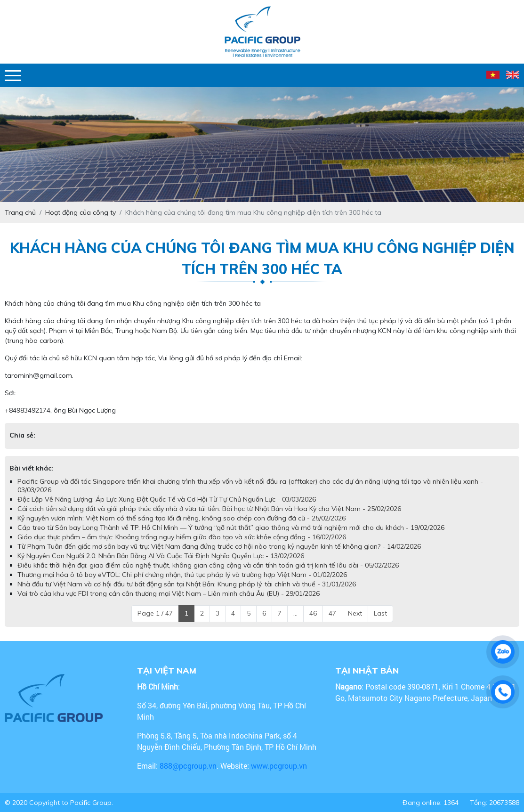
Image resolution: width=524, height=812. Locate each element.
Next (355, 613)
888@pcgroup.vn (188, 766)
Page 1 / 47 (155, 613)
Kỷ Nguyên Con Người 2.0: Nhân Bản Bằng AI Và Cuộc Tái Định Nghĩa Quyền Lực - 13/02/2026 (161, 556)
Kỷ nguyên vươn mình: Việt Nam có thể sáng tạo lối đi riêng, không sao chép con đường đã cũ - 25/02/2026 (181, 518)
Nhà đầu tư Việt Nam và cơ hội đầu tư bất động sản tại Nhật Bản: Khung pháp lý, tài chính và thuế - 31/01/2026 (187, 584)
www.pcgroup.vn (280, 766)
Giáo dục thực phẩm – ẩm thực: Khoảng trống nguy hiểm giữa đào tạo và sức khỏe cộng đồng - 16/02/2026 (182, 537)
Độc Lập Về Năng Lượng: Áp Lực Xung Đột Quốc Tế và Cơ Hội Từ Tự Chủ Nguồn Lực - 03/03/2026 (167, 499)
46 (313, 613)
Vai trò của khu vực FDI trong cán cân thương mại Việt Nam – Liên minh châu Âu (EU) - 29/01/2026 (169, 593)
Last (380, 613)
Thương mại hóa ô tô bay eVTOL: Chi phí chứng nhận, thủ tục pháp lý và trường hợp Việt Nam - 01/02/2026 (182, 575)
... (295, 613)
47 (332, 613)
